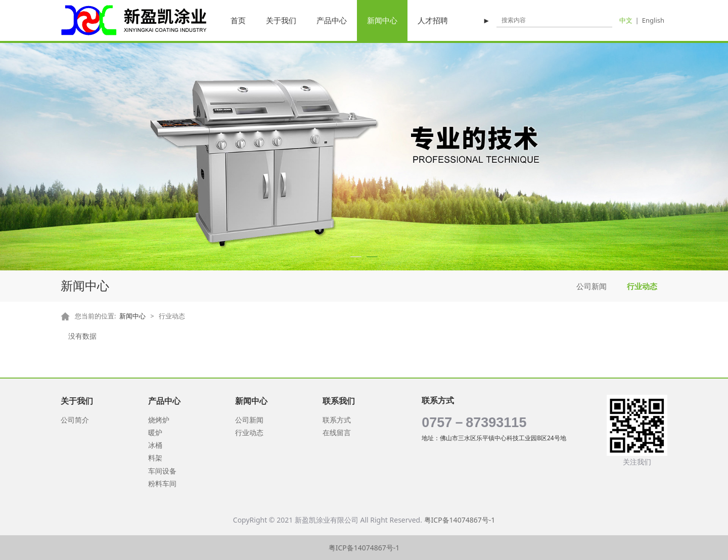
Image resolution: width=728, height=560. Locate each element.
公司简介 (75, 420)
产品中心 (332, 20)
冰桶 (155, 445)
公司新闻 (591, 286)
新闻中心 (382, 20)
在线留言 (337, 432)
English (653, 20)
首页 (238, 20)
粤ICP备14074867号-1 (460, 520)
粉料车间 (162, 483)
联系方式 (337, 420)
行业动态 (642, 286)
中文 (626, 20)
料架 (155, 458)
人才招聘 (433, 20)
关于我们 (281, 20)
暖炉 (155, 432)
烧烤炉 (159, 420)
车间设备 (162, 471)
